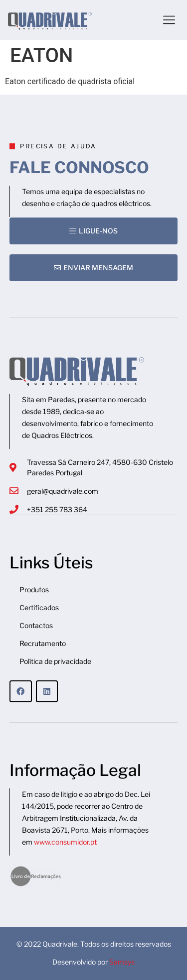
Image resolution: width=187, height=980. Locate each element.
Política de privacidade (55, 661)
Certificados (39, 607)
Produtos (34, 590)
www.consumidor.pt (65, 842)
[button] (169, 20)
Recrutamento (43, 643)
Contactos (36, 625)
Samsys (122, 962)
